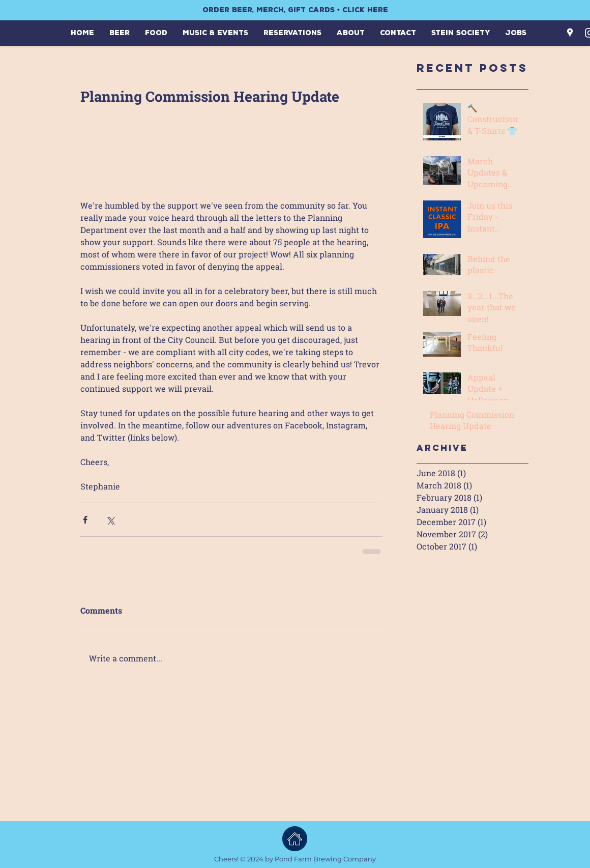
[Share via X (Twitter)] (110, 520)
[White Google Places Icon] (570, 33)
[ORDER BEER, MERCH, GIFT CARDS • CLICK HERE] (295, 10)
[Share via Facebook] (85, 520)
